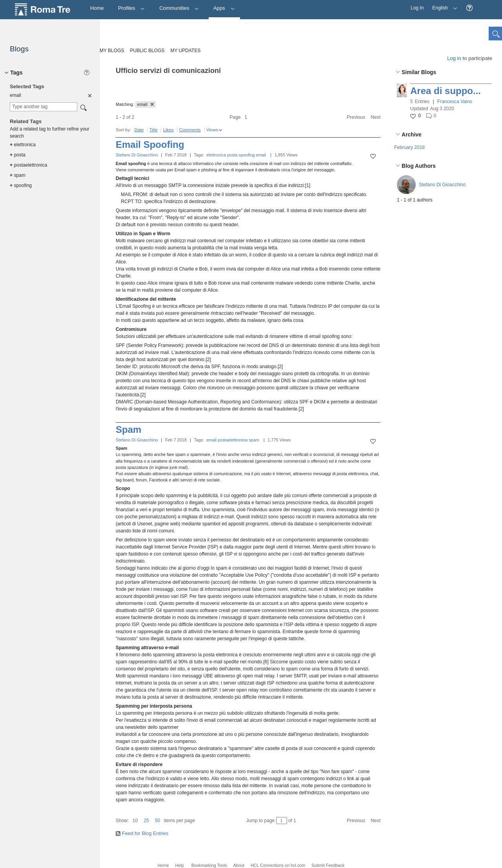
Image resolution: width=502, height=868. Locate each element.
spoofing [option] (21, 185)
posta (232, 155)
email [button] (146, 104)
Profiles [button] (132, 8)
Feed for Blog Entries (145, 833)
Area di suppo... (446, 91)
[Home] (97, 8)
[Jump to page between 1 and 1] (282, 821)
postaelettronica (233, 440)
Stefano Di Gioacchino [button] (442, 185)
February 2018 (409, 147)
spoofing (247, 155)
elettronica (216, 155)
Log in (454, 58)
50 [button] (157, 821)
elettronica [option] (23, 145)
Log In (417, 8)
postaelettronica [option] (28, 165)
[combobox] (44, 107)
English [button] (443, 5)
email (261, 155)
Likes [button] (168, 130)
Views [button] (212, 130)
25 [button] (146, 821)
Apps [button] (224, 8)
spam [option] (18, 175)
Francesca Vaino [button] (455, 102)
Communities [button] (179, 8)
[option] (89, 95)
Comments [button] (190, 130)
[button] (469, 8)
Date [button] (139, 130)
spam (254, 440)
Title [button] (154, 130)
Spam (128, 429)
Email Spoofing (150, 144)
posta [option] (18, 155)
